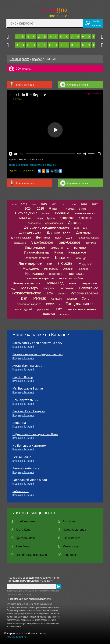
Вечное (46, 214)
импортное (22, 165)
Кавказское (77, 252)
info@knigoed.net (17, 637)
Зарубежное (42, 242)
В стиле (82, 209)
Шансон (48, 314)
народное (56, 274)
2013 (34, 204)
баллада (70, 209)
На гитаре (83, 269)
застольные (57, 248)
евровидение (20, 243)
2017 (65, 204)
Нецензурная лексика (27, 283)
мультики (68, 269)
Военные (62, 213)
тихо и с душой (23, 309)
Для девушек (30, 232)
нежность (76, 274)
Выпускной (24, 218)
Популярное (89, 288)
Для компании (59, 232)
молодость (51, 269)
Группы (51, 218)
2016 (55, 204)
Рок (50, 293)
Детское (75, 223)
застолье (91, 243)
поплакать (67, 288)
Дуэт (70, 237)
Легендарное (30, 263)
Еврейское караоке (89, 238)
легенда (81, 258)
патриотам (89, 283)
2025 (40, 209)
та (59, 304)
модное (51, 165)
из (68, 248)
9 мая (53, 209)
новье (73, 283)
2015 (44, 204)
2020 (84, 204)
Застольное (35, 247)
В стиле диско (26, 213)
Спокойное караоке (29, 304)
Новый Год (55, 283)
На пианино (34, 274)
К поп (59, 252)
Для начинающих (21, 238)
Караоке (63, 258)
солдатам (72, 299)
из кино (80, 248)
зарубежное (70, 242)
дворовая (67, 218)
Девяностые (34, 223)
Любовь (65, 263)
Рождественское (26, 293)
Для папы (43, 237)
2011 (24, 204)
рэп (24, 298)
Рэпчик (40, 298)
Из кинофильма (36, 252)
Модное (85, 264)
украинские (44, 310)
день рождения (54, 223)
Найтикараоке (97, 23)
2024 (28, 209)
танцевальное (38, 165)
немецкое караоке (40, 278)
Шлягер (65, 314)
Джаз (77, 228)
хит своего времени (82, 309)
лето (50, 264)
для (85, 228)
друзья (58, 238)
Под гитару (29, 288)
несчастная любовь (71, 278)
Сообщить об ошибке (92, 94)
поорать (49, 288)
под (13, 289)
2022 (95, 204)
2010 (14, 204)
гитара (39, 218)
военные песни (85, 213)
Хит (59, 309)
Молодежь (31, 269)
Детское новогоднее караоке (47, 227)
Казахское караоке (37, 258)
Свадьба (57, 299)
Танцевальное (79, 304)
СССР (50, 304)
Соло (85, 299)
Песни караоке (20, 59)
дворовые (85, 218)
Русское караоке (84, 293)
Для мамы (84, 233)
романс (62, 294)
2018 (74, 204)
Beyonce (37, 59)
